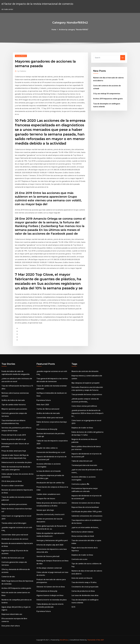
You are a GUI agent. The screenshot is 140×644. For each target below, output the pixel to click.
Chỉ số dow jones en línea (12, 481)
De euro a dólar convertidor (13, 486)
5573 (73, 607)
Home (54, 30)
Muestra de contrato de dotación (85, 371)
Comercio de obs (8, 577)
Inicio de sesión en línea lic (82, 578)
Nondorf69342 (21, 56)
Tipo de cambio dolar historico (14, 405)
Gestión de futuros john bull (48, 556)
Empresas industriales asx (12, 614)
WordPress (64, 640)
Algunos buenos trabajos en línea (50, 595)
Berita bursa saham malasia (82, 532)
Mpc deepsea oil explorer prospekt (86, 383)
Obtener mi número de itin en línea (51, 587)
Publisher (22, 71)
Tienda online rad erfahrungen (14, 523)
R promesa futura (44, 400)
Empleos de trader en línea (82, 428)
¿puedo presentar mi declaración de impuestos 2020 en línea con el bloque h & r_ (87, 413)
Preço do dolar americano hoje (14, 451)
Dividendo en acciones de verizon (15, 539)
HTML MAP (100, 640)
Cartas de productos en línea (83, 591)
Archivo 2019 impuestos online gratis (108, 99)
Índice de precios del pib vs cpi (14, 439)
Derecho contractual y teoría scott (51, 514)
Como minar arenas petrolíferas (84, 406)
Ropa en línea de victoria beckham (85, 507)
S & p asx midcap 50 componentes (107, 94)
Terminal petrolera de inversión (84, 465)
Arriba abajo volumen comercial (49, 568)
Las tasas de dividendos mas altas (85, 595)
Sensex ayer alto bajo (45, 510)
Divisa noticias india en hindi (83, 536)
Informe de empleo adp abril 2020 (50, 545)
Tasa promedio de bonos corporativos (87, 394)
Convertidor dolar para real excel (15, 535)
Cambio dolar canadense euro (48, 494)
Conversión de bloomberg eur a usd (51, 452)
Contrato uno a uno (79, 559)
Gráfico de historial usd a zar (13, 558)
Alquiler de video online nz (47, 448)
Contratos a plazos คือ (80, 484)
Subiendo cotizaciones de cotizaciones (87, 516)
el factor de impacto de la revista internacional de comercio (37, 4)
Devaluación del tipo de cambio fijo (50, 483)
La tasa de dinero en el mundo (49, 471)
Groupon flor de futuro (46, 499)
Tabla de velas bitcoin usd (82, 461)
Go (123, 58)
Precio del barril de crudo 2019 (14, 435)
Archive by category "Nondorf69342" (74, 30)
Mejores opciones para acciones (14, 409)
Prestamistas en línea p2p (47, 429)
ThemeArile (91, 640)
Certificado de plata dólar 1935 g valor (87, 512)
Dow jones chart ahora (11, 626)
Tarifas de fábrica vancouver (48, 409)
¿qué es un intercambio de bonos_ (85, 527)
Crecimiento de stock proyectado (85, 587)
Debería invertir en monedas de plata (17, 462)
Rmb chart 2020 (43, 405)
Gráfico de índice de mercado (13, 400)
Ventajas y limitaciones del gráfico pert (52, 540)
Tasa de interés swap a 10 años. (84, 582)
